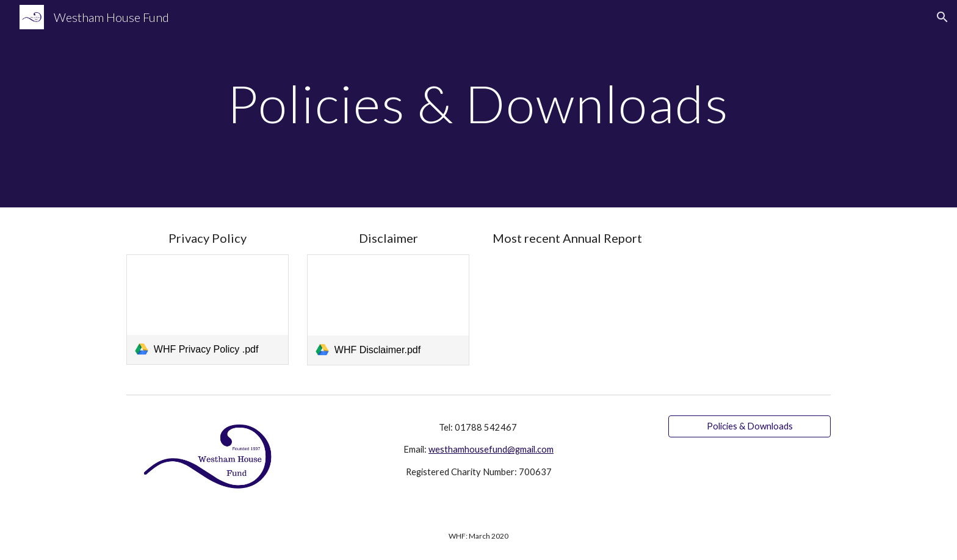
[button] (942, 17)
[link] (208, 310)
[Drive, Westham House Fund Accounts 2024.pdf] (569, 314)
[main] (478, 103)
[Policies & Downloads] (749, 426)
